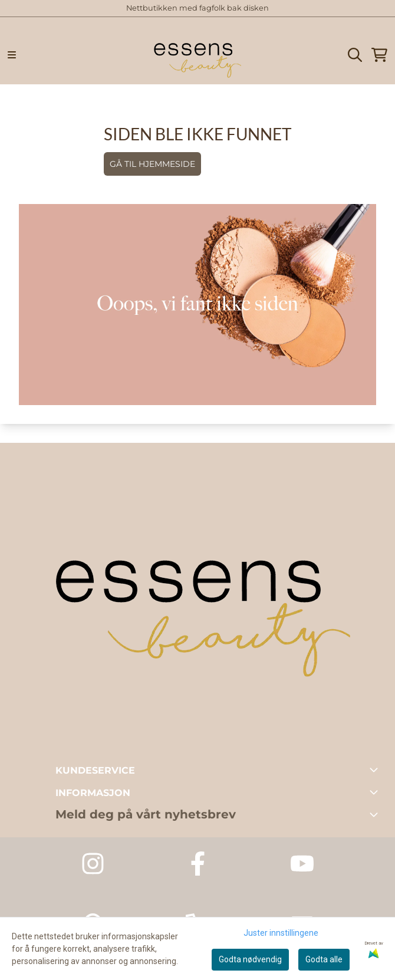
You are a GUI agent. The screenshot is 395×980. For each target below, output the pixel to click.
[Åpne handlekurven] (379, 55)
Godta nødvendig (250, 959)
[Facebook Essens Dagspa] (198, 864)
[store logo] (197, 55)
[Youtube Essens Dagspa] (302, 864)
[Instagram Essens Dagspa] (93, 864)
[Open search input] (355, 55)
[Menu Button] (12, 55)
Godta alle (324, 959)
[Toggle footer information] (376, 769)
